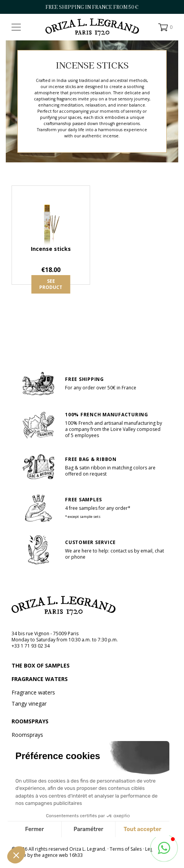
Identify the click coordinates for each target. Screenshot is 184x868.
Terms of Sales (126, 849)
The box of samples (41, 666)
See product (51, 284)
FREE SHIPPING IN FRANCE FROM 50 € (92, 7)
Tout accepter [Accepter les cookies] (142, 829)
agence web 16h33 (62, 855)
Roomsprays (30, 721)
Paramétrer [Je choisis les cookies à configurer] (88, 829)
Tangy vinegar (29, 704)
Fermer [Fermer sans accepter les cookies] (34, 829)
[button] (16, 855)
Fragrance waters (40, 679)
